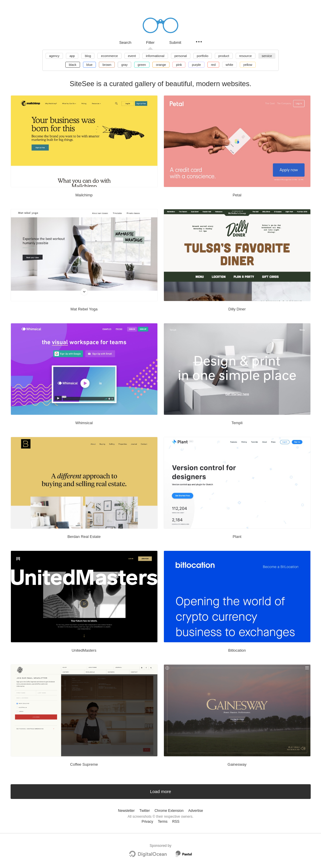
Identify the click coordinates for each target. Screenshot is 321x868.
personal (181, 56)
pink (179, 65)
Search (125, 42)
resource (246, 56)
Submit (175, 42)
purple (196, 65)
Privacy (147, 822)
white (229, 65)
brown (107, 65)
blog (88, 56)
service (267, 56)
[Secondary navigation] (199, 42)
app (72, 56)
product (224, 56)
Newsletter (126, 811)
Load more (161, 791)
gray (124, 65)
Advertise (196, 811)
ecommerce (109, 56)
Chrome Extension (169, 811)
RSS (176, 822)
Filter (150, 42)
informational (155, 56)
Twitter (145, 811)
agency (54, 56)
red (213, 65)
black (73, 65)
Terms (163, 822)
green (142, 65)
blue (90, 65)
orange (161, 65)
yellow (248, 65)
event (132, 56)
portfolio (203, 56)
